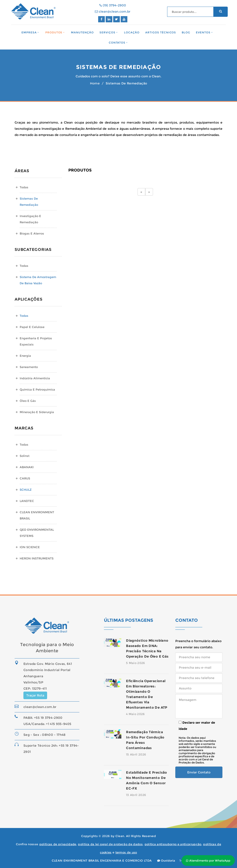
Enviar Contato (199, 772)
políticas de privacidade (58, 844)
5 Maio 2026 (136, 663)
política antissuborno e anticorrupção (173, 844)
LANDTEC (27, 501)
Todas (24, 187)
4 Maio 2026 (135, 714)
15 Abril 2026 (136, 754)
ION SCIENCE (30, 547)
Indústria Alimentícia (35, 378)
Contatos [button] (117, 43)
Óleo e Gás (28, 401)
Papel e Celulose (32, 327)
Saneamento (29, 367)
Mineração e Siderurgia (37, 412)
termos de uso (126, 852)
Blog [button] (186, 33)
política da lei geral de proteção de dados (110, 844)
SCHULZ (26, 490)
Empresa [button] (29, 32)
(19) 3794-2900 (113, 5)
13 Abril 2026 (136, 795)
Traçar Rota (35, 695)
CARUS (25, 478)
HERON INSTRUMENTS (37, 558)
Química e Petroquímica (37, 389)
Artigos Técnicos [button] (161, 33)
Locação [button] (132, 33)
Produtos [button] (54, 32)
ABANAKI (27, 467)
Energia (25, 356)
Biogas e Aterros (32, 233)
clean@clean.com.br (113, 11)
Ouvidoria (166, 860)
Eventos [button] (203, 32)
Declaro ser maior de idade (197, 726)
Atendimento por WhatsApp (208, 860)
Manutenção (82, 33)
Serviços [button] (107, 32)
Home (95, 83)
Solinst (25, 456)
